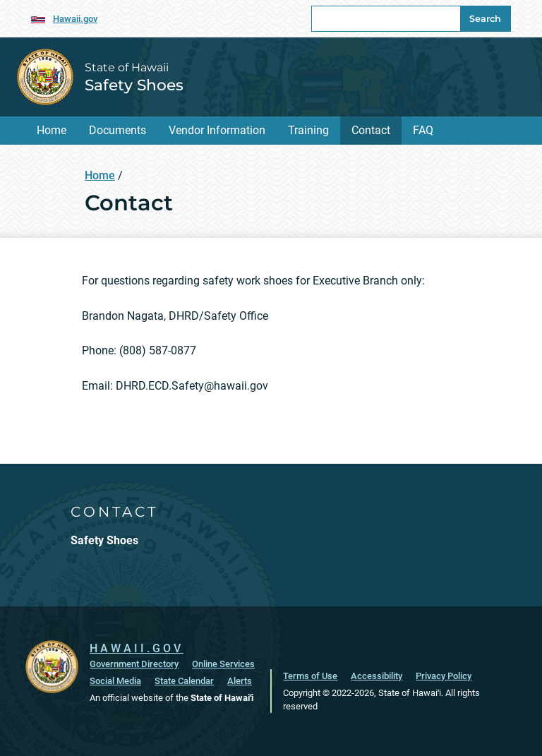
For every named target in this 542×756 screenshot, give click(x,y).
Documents (118, 130)
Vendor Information (217, 130)
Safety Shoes (134, 85)
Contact (371, 130)
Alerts (240, 681)
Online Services (223, 664)
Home (52, 130)
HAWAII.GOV (137, 648)
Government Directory (134, 664)
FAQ (423, 130)
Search (485, 19)
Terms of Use (310, 676)
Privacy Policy (444, 676)
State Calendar (184, 681)
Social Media (115, 681)
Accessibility (377, 676)
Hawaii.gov (75, 19)
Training (308, 130)
